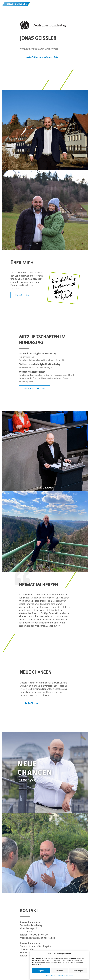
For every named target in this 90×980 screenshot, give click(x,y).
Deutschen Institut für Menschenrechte (50, 375)
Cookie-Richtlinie (51, 976)
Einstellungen (78, 971)
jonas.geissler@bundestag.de (40, 938)
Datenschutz (61, 976)
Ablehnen (59, 971)
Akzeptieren (41, 971)
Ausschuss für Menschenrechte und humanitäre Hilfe (42, 360)
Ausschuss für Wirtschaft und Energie (35, 367)
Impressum (69, 976)
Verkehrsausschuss (27, 357)
